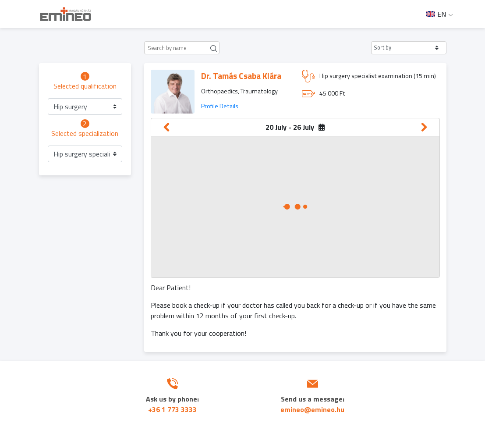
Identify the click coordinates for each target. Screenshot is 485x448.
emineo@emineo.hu (312, 409)
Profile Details (220, 106)
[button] (409, 48)
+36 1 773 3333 (172, 409)
